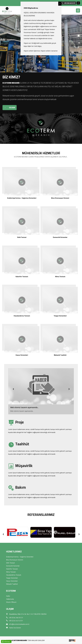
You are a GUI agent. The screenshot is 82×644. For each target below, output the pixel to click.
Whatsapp (7, 641)
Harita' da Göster (13, 628)
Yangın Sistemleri (12, 578)
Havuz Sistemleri (12, 581)
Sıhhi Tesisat (10, 563)
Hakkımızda (10, 599)
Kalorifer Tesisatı (12, 569)
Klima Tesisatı (11, 572)
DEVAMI (9, 108)
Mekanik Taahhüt (12, 584)
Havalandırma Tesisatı (14, 575)
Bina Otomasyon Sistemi (15, 560)
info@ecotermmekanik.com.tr (18, 624)
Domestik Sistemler (13, 566)
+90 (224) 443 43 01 (15, 621)
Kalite (8, 596)
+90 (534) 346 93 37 (15, 618)
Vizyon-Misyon (11, 602)
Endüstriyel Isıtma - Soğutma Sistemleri (20, 557)
